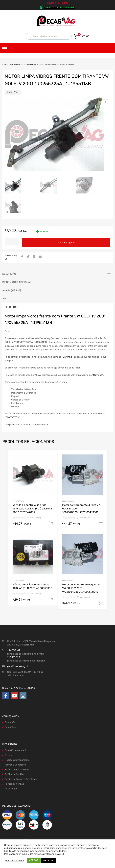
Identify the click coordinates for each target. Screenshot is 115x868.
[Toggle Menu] (4, 48)
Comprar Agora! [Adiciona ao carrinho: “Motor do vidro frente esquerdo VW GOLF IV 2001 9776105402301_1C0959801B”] (101, 603)
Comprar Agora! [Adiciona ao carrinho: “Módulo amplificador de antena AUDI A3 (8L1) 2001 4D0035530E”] (51, 600)
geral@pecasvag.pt (18, 666)
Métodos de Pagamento (17, 760)
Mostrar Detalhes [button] (15, 861)
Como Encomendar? (15, 750)
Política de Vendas (14, 784)
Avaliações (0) (12, 290)
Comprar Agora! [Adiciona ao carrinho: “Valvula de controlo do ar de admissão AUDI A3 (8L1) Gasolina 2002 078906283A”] (51, 523)
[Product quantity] (12, 242)
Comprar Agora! (66, 243)
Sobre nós (10, 722)
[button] (105, 102)
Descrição (9, 274)
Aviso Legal (11, 789)
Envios (8, 755)
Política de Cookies (14, 774)
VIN (4, 299)
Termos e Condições (15, 765)
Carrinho (67, 357)
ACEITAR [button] (34, 860)
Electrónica (31, 65)
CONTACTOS (12, 417)
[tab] (57, 274)
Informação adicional (17, 282)
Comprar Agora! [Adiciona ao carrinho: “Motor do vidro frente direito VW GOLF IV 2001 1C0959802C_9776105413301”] (101, 523)
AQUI (61, 854)
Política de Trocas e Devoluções (21, 779)
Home (5, 65)
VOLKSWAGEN (17, 65)
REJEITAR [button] (48, 860)
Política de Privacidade (17, 770)
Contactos (10, 727)
